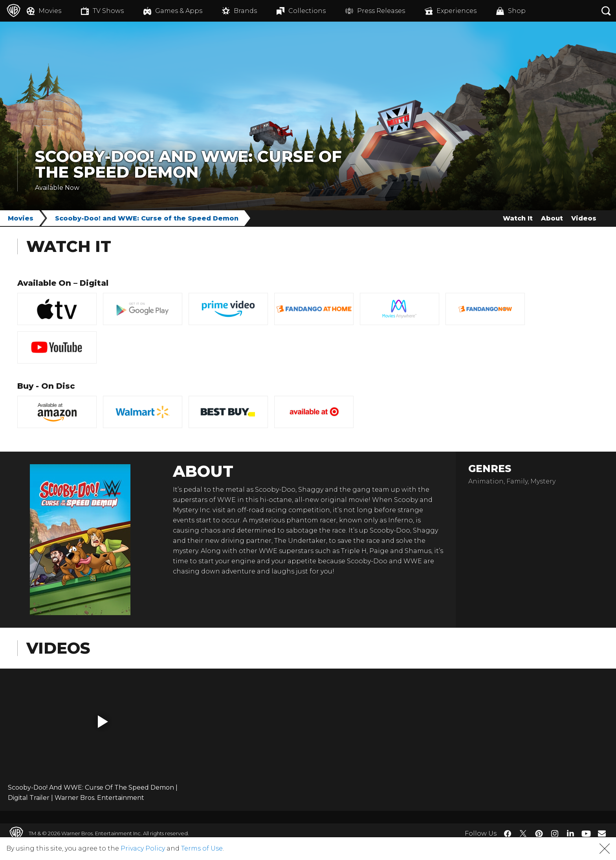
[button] (103, 722)
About (552, 218)
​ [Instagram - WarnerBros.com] (555, 834)
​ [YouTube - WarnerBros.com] (586, 833)
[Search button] (606, 11)
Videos (584, 218)
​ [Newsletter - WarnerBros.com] (602, 833)
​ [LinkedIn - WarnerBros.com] (570, 833)
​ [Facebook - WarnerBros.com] (508, 834)
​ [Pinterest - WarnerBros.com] (539, 834)
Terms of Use (202, 848)
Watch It (518, 218)
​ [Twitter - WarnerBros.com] (523, 834)
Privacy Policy (143, 848)
